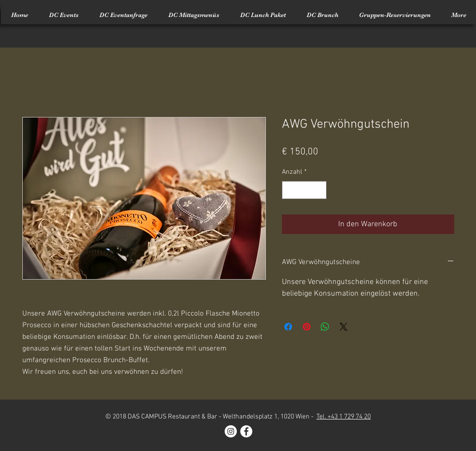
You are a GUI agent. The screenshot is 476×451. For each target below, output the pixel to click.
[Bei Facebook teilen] (288, 327)
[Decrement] (289, 190)
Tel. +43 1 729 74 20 (344, 417)
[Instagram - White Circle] (231, 431)
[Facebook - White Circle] (246, 431)
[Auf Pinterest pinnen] (307, 327)
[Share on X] (344, 327)
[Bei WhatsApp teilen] (325, 327)
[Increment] (319, 190)
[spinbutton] (304, 190)
